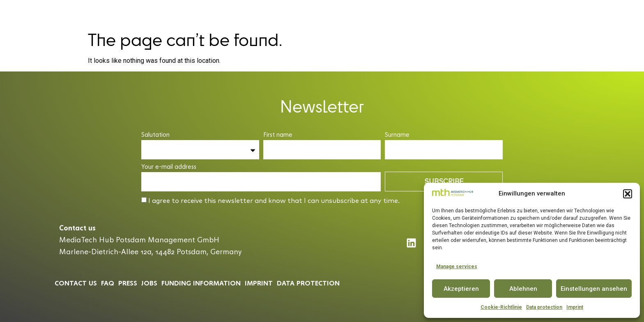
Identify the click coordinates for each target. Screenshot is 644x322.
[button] (628, 194)
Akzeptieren (461, 289)
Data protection (544, 307)
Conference (349, 13)
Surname (397, 135)
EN (621, 13)
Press (128, 283)
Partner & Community (417, 13)
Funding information (201, 283)
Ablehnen (523, 289)
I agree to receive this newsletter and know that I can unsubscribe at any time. (274, 201)
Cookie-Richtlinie (501, 307)
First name (278, 135)
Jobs (149, 283)
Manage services (457, 267)
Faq (108, 283)
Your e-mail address (169, 167)
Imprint (575, 307)
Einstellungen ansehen (594, 289)
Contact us (76, 283)
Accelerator (297, 13)
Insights (480, 13)
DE (606, 13)
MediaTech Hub (237, 13)
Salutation (155, 135)
